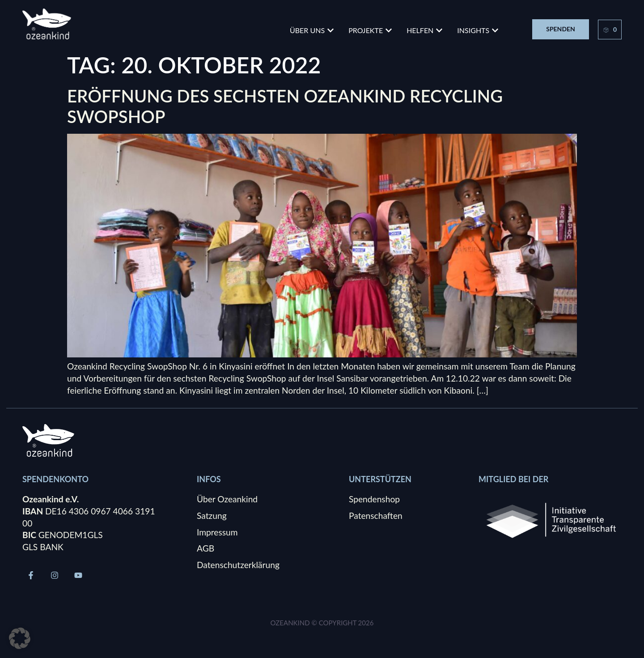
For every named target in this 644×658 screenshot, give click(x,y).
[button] (20, 638)
